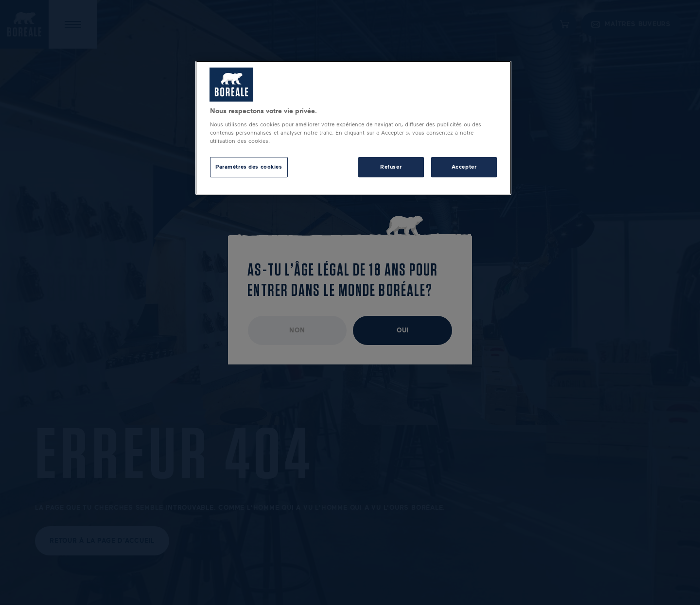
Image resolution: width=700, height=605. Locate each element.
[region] (353, 128)
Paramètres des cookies (249, 167)
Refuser (391, 167)
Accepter (464, 167)
